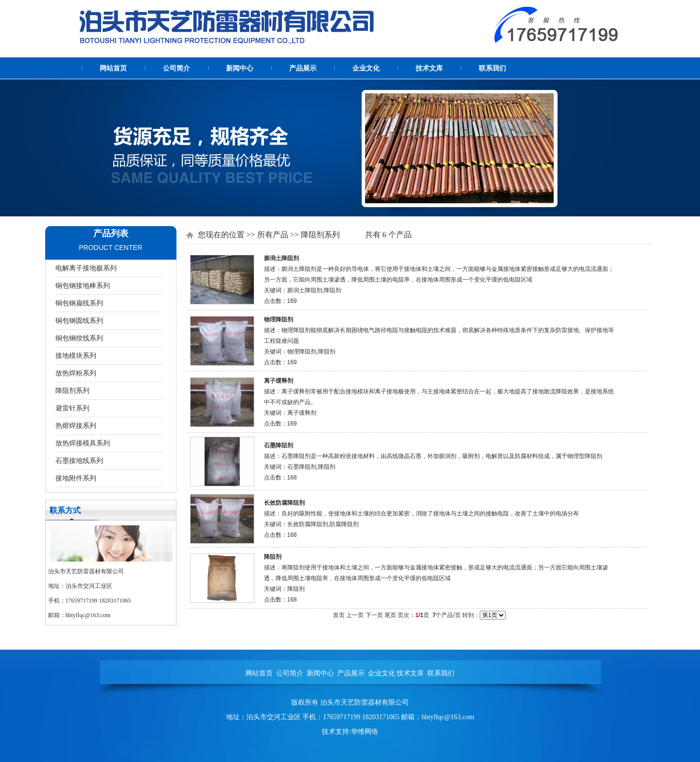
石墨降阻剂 (279, 445)
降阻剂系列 (72, 390)
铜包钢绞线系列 (79, 338)
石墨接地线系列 (79, 461)
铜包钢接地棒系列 (83, 285)
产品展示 (303, 68)
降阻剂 (273, 557)
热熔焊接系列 (76, 425)
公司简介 (176, 68)
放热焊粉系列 (76, 373)
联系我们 (492, 68)
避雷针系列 (72, 408)
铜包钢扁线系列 (79, 303)
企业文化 (366, 68)
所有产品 (273, 235)
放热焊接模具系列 (83, 443)
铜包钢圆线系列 (79, 320)
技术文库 (429, 68)
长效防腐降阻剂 (284, 503)
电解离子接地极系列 (86, 268)
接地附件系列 (76, 478)
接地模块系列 (76, 355)
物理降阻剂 (279, 319)
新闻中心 (240, 68)
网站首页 (113, 68)
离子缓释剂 (279, 381)
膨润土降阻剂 (281, 258)
